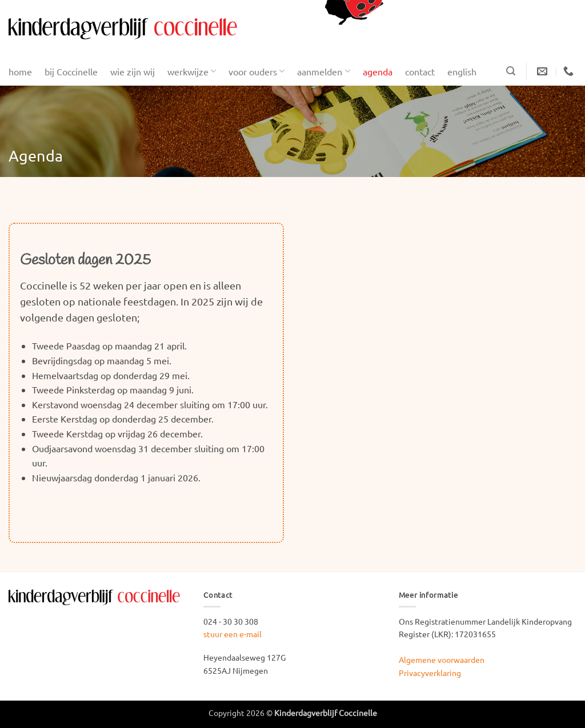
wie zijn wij (133, 71)
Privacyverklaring (430, 673)
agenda (378, 71)
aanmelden (323, 71)
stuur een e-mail (233, 634)
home (20, 71)
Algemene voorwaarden (442, 659)
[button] (511, 71)
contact (420, 71)
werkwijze (192, 71)
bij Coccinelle (71, 71)
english (462, 71)
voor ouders (257, 71)
